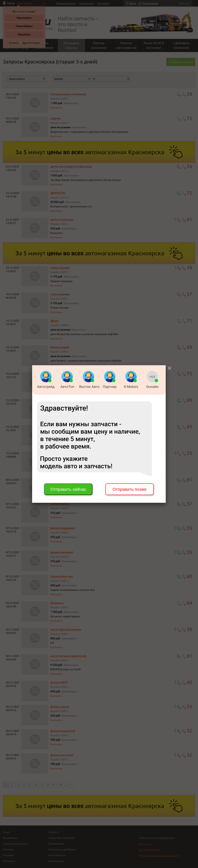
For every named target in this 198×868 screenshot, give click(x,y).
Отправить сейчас (68, 489)
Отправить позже (130, 489)
